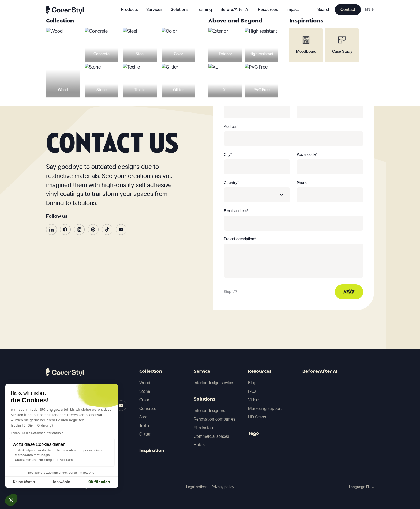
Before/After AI (235, 10)
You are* (231, 71)
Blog (252, 383)
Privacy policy (223, 487)
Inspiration (152, 451)
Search (324, 10)
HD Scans (257, 417)
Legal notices (197, 487)
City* (228, 155)
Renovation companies (214, 419)
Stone (145, 391)
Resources (260, 372)
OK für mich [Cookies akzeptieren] (59, 482)
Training (204, 10)
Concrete (148, 408)
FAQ (252, 391)
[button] (11, 500)
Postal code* (307, 155)
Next (349, 292)
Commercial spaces (211, 436)
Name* (302, 99)
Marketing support (265, 408)
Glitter (145, 434)
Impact (293, 10)
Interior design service (213, 383)
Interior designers (209, 411)
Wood (145, 383)
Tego (254, 434)
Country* (231, 183)
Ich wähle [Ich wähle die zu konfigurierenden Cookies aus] (22, 482)
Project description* (240, 239)
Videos (254, 400)
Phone (302, 183)
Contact (348, 10)
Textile (145, 426)
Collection (151, 372)
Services (154, 10)
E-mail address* (236, 211)
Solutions (205, 399)
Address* (231, 127)
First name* (233, 99)
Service (202, 372)
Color (144, 400)
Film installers (206, 428)
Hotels (199, 445)
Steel (144, 417)
